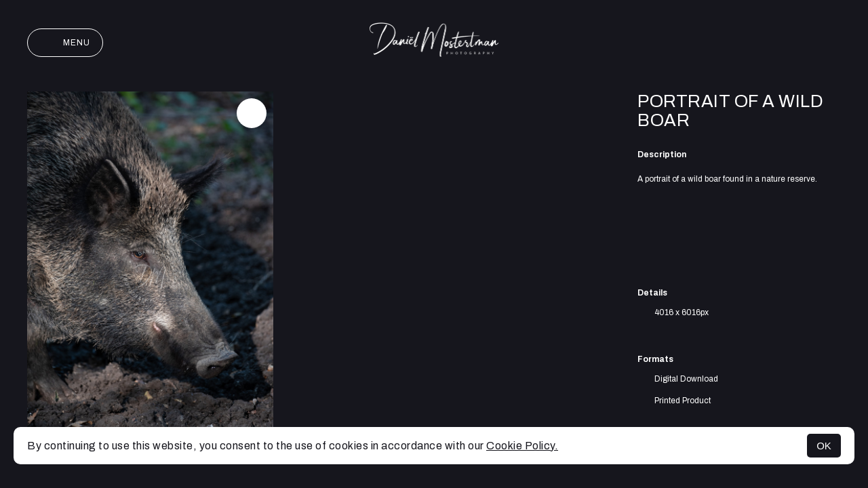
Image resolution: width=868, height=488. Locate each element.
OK (824, 446)
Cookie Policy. (522, 446)
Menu (65, 43)
